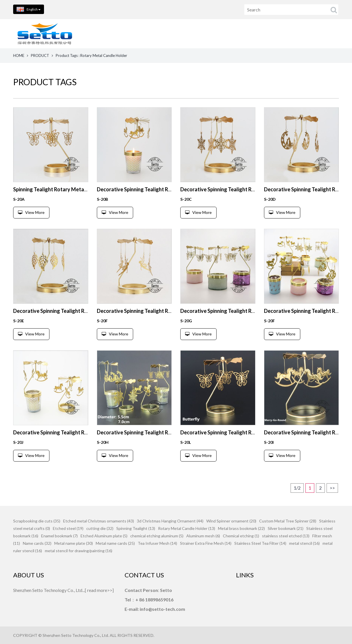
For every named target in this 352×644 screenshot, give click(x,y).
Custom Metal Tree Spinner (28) (288, 521)
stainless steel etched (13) (286, 536)
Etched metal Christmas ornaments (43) (99, 521)
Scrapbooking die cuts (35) (37, 521)
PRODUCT (40, 55)
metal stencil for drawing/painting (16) (79, 551)
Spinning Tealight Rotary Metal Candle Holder (67, 189)
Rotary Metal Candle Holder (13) (187, 528)
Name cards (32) (37, 543)
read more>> (100, 590)
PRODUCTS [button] (187, 34)
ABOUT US (233, 34)
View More (31, 212)
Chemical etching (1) (241, 536)
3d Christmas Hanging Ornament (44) (170, 521)
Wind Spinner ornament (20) (231, 521)
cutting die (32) (100, 528)
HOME (145, 34)
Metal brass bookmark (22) (241, 528)
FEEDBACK (326, 34)
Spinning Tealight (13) (136, 528)
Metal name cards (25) (115, 543)
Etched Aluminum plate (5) (104, 536)
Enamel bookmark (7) (59, 536)
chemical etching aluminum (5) (157, 536)
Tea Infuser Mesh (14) (157, 543)
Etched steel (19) (68, 528)
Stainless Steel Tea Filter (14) (260, 543)
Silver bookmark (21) (286, 528)
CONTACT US (279, 34)
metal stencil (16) (304, 543)
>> (332, 488)
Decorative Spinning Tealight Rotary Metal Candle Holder (164, 189)
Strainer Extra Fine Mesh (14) (206, 543)
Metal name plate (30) (74, 543)
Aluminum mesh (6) (203, 536)
